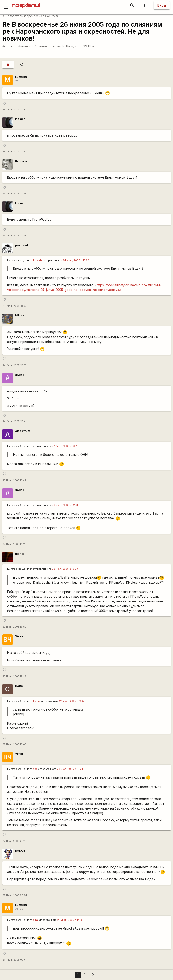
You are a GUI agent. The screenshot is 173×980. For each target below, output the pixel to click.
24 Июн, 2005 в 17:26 (76, 260)
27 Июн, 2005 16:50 (14, 627)
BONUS (20, 851)
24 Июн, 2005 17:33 (14, 236)
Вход (162, 5)
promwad (56, 46)
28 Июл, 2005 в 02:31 (65, 505)
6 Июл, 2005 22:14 (79, 46)
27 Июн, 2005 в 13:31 (65, 446)
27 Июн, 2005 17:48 (14, 677)
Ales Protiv (22, 431)
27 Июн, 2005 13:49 (14, 481)
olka (35, 920)
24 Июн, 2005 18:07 (14, 306)
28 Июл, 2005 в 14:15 (70, 920)
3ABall (19, 375)
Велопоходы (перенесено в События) (30, 16)
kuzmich (21, 77)
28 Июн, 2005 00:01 (15, 960)
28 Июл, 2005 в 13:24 (70, 769)
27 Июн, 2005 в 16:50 (72, 701)
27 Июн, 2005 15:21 (14, 544)
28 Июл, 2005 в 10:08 (65, 569)
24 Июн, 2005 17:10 (14, 110)
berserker (38, 260)
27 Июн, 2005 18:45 (14, 744)
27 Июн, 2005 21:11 (14, 841)
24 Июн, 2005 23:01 (15, 422)
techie (19, 554)
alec (35, 769)
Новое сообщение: (33, 46)
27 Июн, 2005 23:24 (15, 895)
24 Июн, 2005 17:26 (14, 194)
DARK (19, 686)
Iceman (20, 119)
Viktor (19, 636)
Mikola (19, 315)
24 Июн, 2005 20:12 (15, 365)
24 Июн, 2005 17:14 (14, 152)
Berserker (22, 161)
